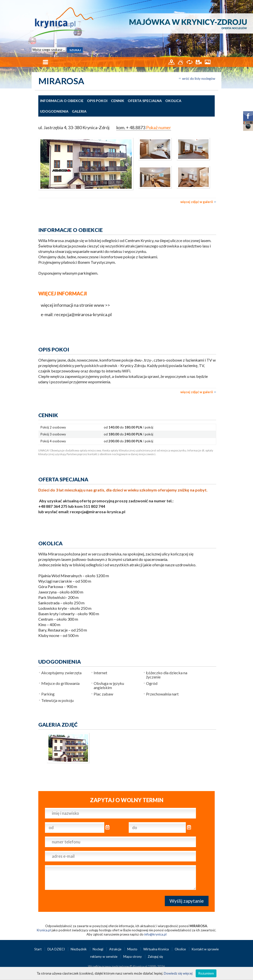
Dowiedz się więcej (178, 973)
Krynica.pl (44, 930)
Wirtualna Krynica (156, 949)
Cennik (118, 101)
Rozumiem (206, 973)
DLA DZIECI (56, 949)
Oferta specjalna (145, 101)
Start (38, 949)
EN (215, 4)
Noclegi (98, 949)
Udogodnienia (54, 111)
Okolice (181, 949)
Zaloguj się (155, 957)
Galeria (79, 111)
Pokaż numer (158, 127)
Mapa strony (133, 957)
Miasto (133, 949)
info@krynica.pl (155, 934)
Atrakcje (116, 949)
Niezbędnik (79, 949)
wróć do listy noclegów (199, 79)
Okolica (173, 101)
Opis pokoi (97, 101)
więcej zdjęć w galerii (197, 202)
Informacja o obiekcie (62, 101)
